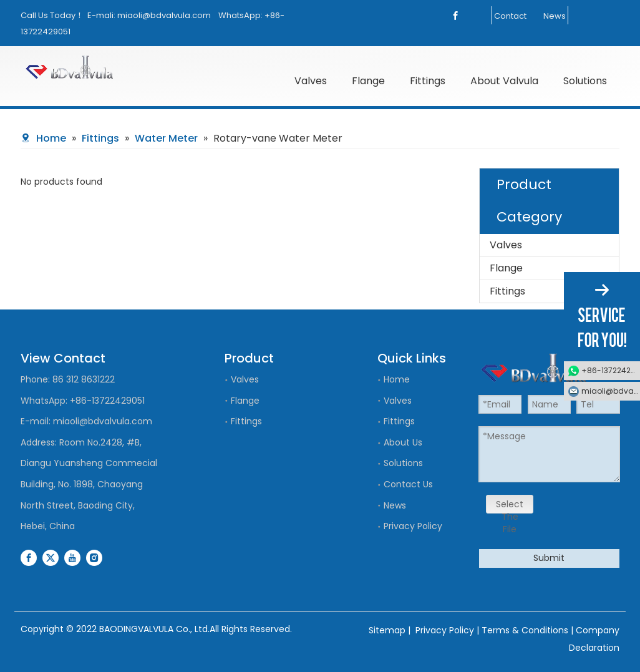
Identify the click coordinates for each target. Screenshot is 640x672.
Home (397, 379)
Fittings (507, 291)
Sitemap (387, 630)
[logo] (91, 67)
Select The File (510, 506)
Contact (510, 16)
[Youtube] (72, 558)
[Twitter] (51, 558)
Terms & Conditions (525, 630)
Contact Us (408, 484)
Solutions (403, 463)
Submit (549, 558)
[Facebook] (455, 16)
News (555, 16)
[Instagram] (94, 558)
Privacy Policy (413, 526)
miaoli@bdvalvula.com (164, 15)
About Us (403, 442)
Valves (506, 245)
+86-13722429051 (107, 401)
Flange (506, 268)
